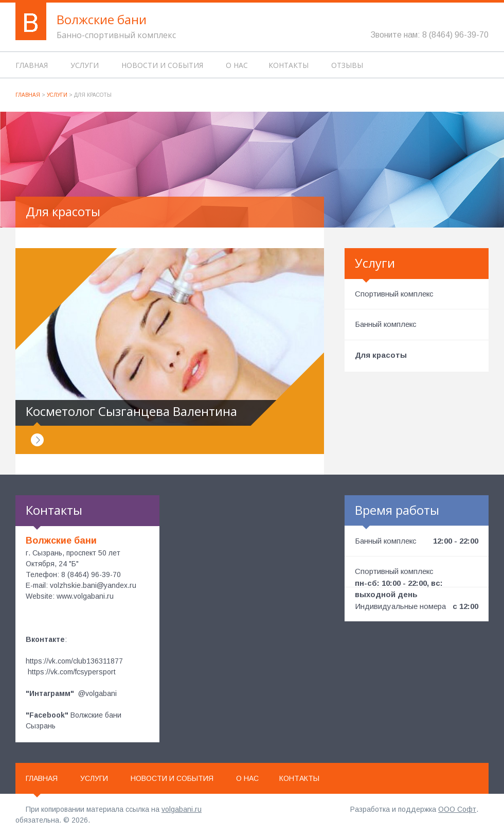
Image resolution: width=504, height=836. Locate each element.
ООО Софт (457, 809)
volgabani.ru (182, 809)
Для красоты (381, 355)
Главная (32, 65)
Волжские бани (102, 19)
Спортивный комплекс (394, 294)
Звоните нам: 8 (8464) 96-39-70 (429, 35)
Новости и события (162, 65)
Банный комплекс (386, 324)
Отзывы (347, 65)
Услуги (85, 65)
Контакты (289, 65)
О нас (237, 65)
